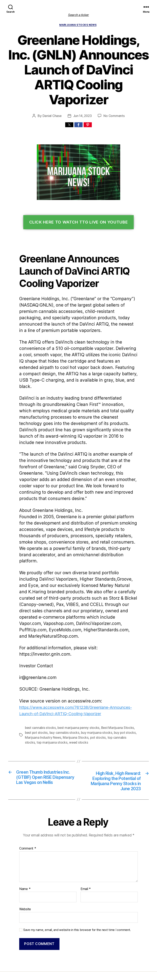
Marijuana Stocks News (78, 25)
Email (86, 859)
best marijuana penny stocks (76, 696)
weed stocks (59, 711)
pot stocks (94, 706)
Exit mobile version (78, 975)
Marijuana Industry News (42, 706)
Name (25, 859)
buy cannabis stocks (55, 701)
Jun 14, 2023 (83, 116)
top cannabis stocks (117, 706)
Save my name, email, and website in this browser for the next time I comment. (75, 899)
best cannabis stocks (40, 696)
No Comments (114, 116)
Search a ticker (78, 15)
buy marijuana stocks (86, 701)
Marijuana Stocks (73, 706)
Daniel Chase (52, 116)
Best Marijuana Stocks (113, 696)
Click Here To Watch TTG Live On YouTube (79, 223)
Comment (27, 819)
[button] (69, 125)
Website (25, 879)
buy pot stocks (112, 701)
